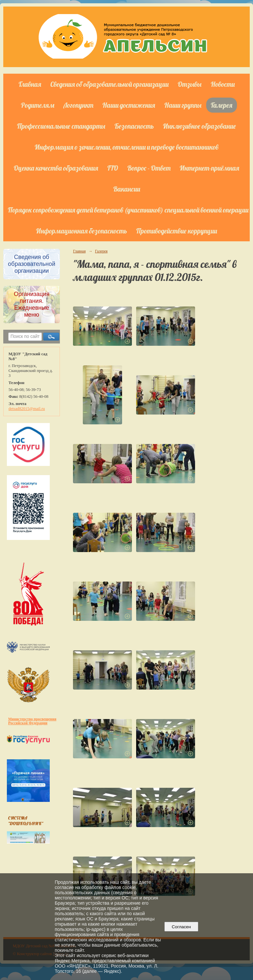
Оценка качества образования (56, 168)
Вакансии (127, 189)
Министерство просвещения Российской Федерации (32, 721)
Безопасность (134, 126)
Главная (30, 84)
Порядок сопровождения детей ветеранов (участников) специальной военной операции (128, 210)
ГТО (113, 168)
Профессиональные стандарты (61, 126)
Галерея (222, 105)
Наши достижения (129, 105)
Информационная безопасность (81, 231)
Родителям (38, 105)
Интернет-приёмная (209, 168)
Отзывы (190, 84)
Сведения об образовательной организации (109, 84)
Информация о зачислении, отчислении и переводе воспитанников (126, 147)
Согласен (181, 927)
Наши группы (183, 105)
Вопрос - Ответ (149, 168)
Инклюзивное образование (199, 126)
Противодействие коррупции (177, 231)
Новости (223, 84)
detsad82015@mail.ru (27, 409)
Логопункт (78, 105)
